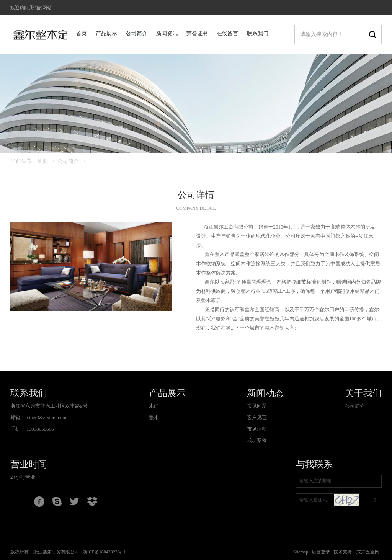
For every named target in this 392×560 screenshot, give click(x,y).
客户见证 (257, 417)
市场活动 (257, 429)
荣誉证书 (197, 33)
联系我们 (258, 33)
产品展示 (106, 33)
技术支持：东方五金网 (356, 552)
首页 (82, 33)
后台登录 (321, 552)
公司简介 (137, 33)
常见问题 (257, 406)
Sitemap (301, 552)
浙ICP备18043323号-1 (104, 552)
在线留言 (227, 33)
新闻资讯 (167, 33)
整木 (154, 417)
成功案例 (257, 440)
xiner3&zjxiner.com (46, 417)
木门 (154, 406)
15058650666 (40, 429)
